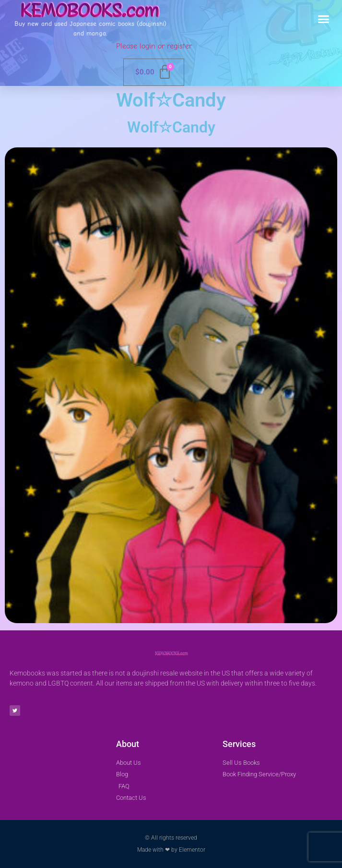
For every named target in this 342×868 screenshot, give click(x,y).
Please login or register (154, 46)
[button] (324, 19)
